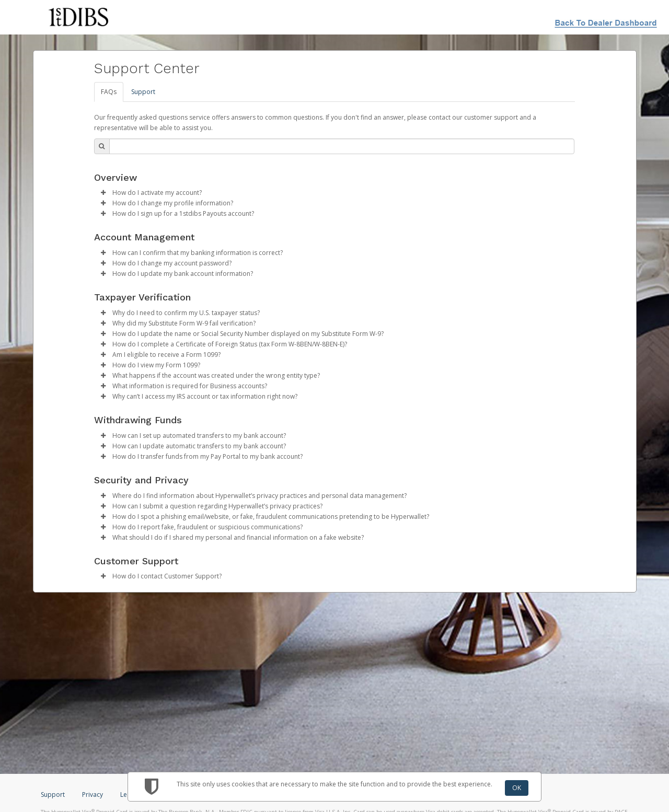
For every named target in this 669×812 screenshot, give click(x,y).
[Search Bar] (342, 146)
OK (517, 788)
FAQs (109, 92)
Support (143, 92)
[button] (103, 193)
